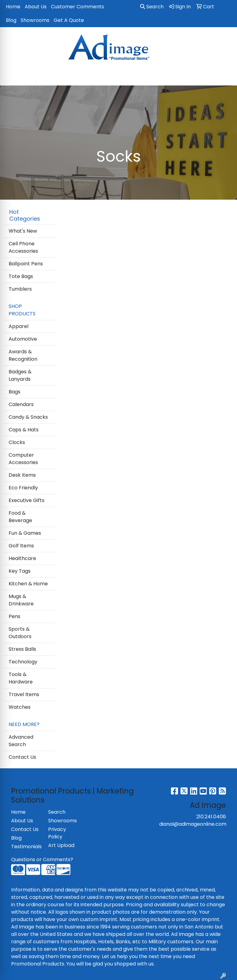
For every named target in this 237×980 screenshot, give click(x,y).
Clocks (17, 442)
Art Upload (61, 845)
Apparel (19, 326)
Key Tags (20, 571)
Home (13, 7)
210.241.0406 (211, 817)
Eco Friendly (23, 488)
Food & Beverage (20, 517)
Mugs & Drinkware (21, 600)
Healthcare (22, 558)
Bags (15, 392)
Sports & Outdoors (20, 633)
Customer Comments (77, 7)
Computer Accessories (23, 459)
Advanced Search (21, 741)
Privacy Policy (57, 833)
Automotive (23, 339)
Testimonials (26, 847)
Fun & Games (25, 533)
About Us (36, 7)
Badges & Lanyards (20, 375)
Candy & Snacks (28, 417)
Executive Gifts (27, 500)
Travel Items (24, 694)
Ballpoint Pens (26, 264)
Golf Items (21, 546)
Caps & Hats (24, 430)
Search (152, 7)
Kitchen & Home (28, 584)
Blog (11, 20)
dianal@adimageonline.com (193, 824)
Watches (20, 707)
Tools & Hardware (21, 678)
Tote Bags (21, 276)
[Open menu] (225, 77)
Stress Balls (22, 649)
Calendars (21, 404)
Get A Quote (69, 20)
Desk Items (22, 475)
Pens (15, 616)
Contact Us (22, 757)
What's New (23, 231)
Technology (23, 662)
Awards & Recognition (23, 355)
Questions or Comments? (42, 860)
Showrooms (35, 20)
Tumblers (20, 289)
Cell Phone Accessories (23, 247)
